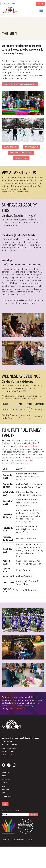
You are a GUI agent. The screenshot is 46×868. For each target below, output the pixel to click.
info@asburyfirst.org (9, 755)
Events (4, 783)
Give (3, 786)
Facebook (4, 765)
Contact (5, 793)
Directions (6, 789)
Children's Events (21, 158)
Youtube (14, 765)
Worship (5, 776)
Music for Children (31, 147)
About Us (5, 773)
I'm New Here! (7, 796)
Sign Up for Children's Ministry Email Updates (20, 84)
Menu (25, 11)
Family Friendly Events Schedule (21, 153)
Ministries (6, 779)
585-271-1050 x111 (17, 709)
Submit (34, 815)
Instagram (9, 765)
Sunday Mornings (10, 147)
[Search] (18, 4)
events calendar (32, 446)
